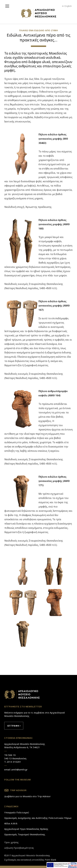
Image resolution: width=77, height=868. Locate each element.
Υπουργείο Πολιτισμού (17, 812)
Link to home (22, 694)
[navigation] (8, 6)
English (68, 6)
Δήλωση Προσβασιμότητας (19, 848)
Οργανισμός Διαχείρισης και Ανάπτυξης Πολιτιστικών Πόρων (38, 818)
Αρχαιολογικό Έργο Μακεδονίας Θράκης (26, 829)
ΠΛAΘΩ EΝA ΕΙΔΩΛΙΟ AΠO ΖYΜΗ (38, 30)
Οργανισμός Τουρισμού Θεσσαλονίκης (25, 834)
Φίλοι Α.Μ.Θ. (11, 823)
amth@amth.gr (19, 769)
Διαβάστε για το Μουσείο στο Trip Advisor (27, 796)
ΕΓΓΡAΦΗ (13, 726)
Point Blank (50, 860)
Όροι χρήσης (11, 842)
